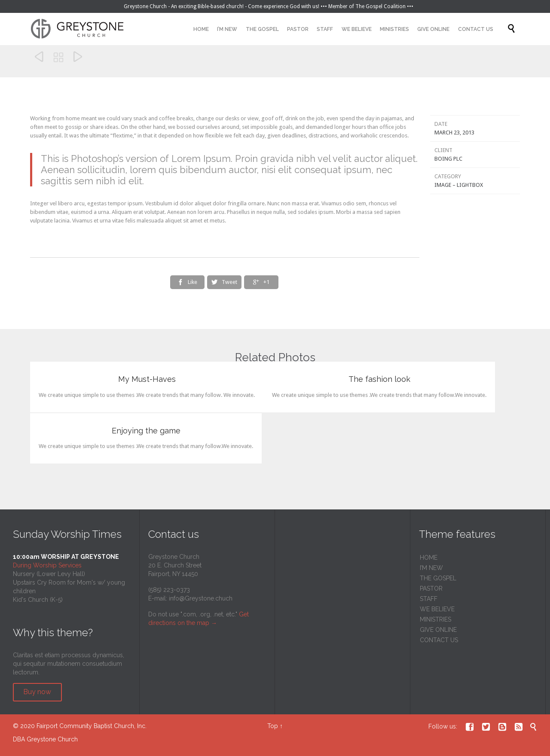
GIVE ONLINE (438, 630)
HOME (429, 558)
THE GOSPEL (438, 578)
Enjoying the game (146, 431)
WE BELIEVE (437, 609)
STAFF (429, 599)
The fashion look (379, 379)
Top (273, 726)
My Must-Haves (147, 379)
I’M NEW (431, 568)
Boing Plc (448, 159)
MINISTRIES (435, 619)
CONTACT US (439, 640)
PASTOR (431, 588)
